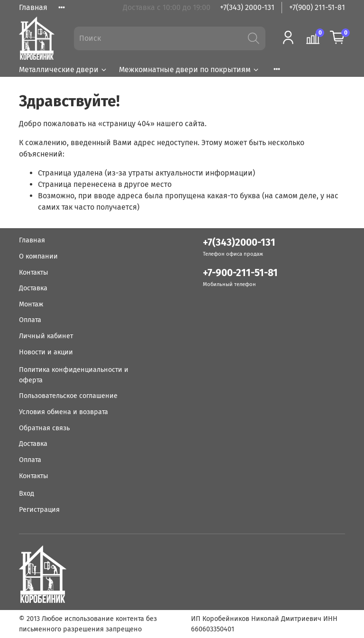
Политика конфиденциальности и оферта (74, 375)
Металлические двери (63, 69)
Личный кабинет (46, 336)
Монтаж (31, 304)
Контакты (34, 273)
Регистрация (39, 510)
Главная (33, 7)
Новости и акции (46, 352)
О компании (38, 256)
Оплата (30, 320)
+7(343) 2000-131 (247, 7)
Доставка (33, 288)
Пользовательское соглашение (68, 396)
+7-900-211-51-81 (240, 273)
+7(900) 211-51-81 (317, 7)
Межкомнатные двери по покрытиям (189, 69)
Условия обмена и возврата (64, 412)
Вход (27, 494)
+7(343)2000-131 (239, 243)
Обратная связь (44, 428)
